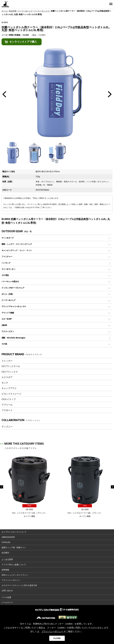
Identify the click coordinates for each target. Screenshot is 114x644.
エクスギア (7, 377)
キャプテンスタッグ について (14, 532)
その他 (4, 344)
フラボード (7, 410)
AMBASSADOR (8, 537)
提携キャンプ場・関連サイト (14, 548)
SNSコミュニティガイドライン (15, 575)
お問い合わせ (7, 591)
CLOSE (57, 638)
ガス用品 (5, 275)
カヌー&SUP (7, 319)
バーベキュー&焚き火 (10, 281)
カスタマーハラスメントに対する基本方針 (19, 585)
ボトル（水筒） (8, 294)
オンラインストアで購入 (23, 42)
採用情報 (5, 570)
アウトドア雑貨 (8, 313)
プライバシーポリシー (11, 580)
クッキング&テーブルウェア (13, 288)
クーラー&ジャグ (8, 300)
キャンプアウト (9, 388)
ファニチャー (7, 256)
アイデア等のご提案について (14, 565)
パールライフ (7, 603)
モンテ (5, 383)
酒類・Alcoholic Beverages (13, 338)
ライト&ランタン (8, 269)
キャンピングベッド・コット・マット (17, 250)
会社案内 (5, 553)
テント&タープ (8, 238)
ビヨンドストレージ (11, 394)
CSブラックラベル (11, 366)
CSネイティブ (9, 399)
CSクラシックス (10, 372)
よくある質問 (7, 559)
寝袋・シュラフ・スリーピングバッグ (17, 244)
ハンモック (6, 263)
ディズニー (7, 427)
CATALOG (6, 542)
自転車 (4, 325)
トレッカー (7, 361)
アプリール (7, 405)
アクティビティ (8, 331)
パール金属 (6, 597)
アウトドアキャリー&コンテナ (14, 306)
